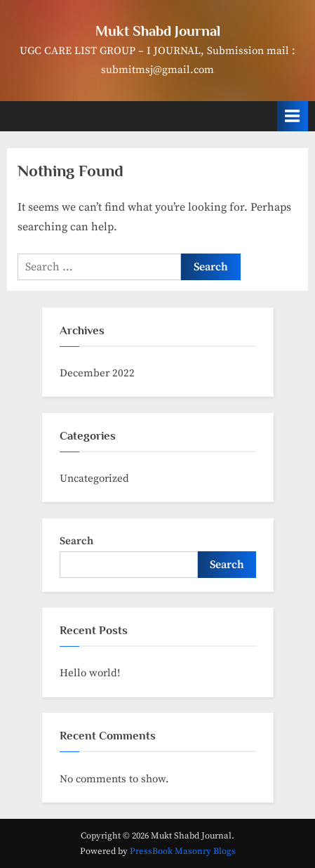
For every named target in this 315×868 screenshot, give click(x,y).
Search (76, 541)
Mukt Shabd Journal (158, 31)
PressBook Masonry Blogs (183, 851)
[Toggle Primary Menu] (293, 116)
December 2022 (97, 373)
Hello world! (90, 673)
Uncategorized (94, 479)
